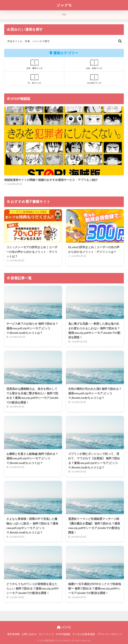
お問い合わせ (29, 634)
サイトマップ (46, 634)
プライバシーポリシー (110, 634)
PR (64, 15)
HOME (64, 627)
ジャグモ (64, 5)
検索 (120, 41)
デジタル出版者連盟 (84, 634)
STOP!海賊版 (63, 634)
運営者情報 (13, 634)
